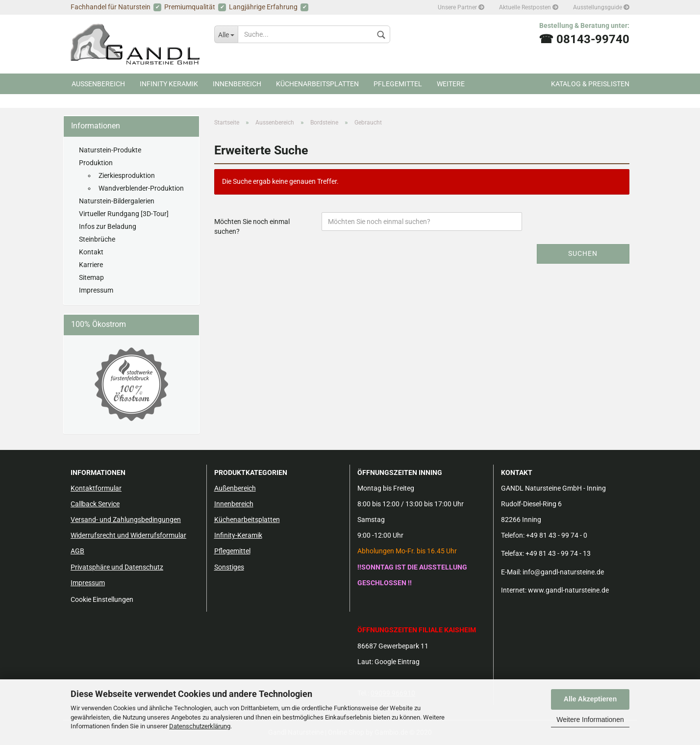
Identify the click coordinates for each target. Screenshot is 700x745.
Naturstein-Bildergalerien (117, 201)
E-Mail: (511, 572)
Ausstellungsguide (601, 7)
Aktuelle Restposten (529, 7)
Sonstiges (229, 567)
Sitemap (91, 277)
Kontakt (91, 252)
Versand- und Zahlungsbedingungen (126, 520)
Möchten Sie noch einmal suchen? (252, 226)
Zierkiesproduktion (127, 175)
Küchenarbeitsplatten (317, 84)
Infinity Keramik (169, 84)
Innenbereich (237, 84)
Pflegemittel (398, 84)
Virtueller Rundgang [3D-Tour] (124, 214)
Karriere (91, 265)
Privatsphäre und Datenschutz (117, 567)
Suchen (583, 253)
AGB (77, 551)
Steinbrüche (97, 239)
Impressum (96, 290)
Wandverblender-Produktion (141, 188)
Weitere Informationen (590, 720)
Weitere (451, 84)
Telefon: (513, 535)
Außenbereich (235, 488)
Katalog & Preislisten (590, 84)
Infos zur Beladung (108, 226)
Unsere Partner (461, 7)
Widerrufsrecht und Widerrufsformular (128, 535)
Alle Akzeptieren (590, 699)
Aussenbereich (98, 84)
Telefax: (512, 553)
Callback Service (95, 504)
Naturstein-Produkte (110, 150)
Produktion (96, 163)
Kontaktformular (96, 488)
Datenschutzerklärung (200, 726)
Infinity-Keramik (238, 535)
